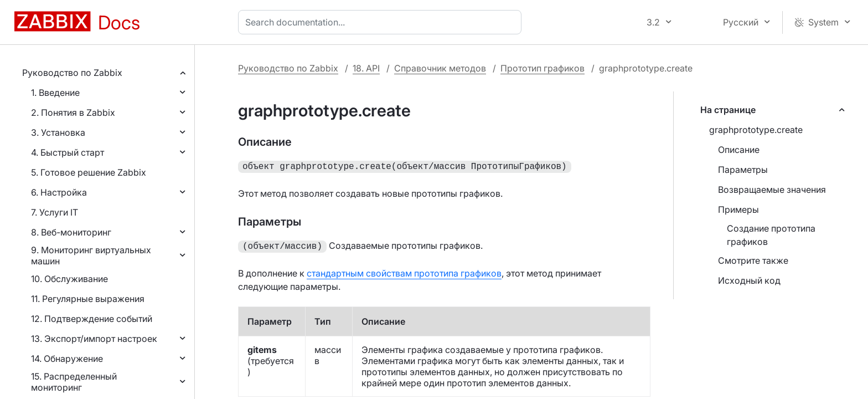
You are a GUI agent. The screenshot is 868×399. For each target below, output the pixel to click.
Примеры (738, 209)
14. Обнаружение (67, 359)
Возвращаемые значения (772, 190)
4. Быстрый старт (68, 152)
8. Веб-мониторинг (71, 232)
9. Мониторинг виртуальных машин (91, 255)
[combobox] (382, 22)
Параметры (743, 170)
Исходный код (749, 280)
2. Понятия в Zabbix (73, 112)
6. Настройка (59, 192)
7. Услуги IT (55, 212)
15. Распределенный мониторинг (74, 382)
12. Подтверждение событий (92, 319)
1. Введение (55, 93)
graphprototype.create (756, 130)
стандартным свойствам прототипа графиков (404, 271)
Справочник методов (440, 68)
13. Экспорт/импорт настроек (94, 339)
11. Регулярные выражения (88, 299)
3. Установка (58, 132)
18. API (366, 68)
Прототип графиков (542, 68)
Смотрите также (753, 260)
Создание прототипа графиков (771, 235)
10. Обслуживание (69, 279)
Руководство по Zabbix (72, 73)
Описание (739, 150)
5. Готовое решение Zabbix (89, 172)
